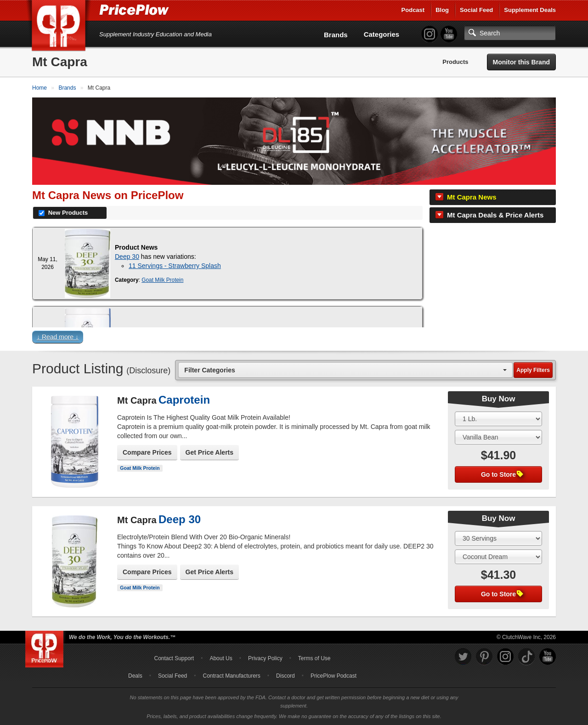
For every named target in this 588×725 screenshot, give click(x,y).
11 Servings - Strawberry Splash (175, 266)
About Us (221, 658)
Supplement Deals (530, 10)
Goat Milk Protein (162, 280)
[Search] (510, 33)
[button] (294, 339)
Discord (286, 676)
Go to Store (502, 474)
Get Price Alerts (210, 452)
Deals (135, 676)
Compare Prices (147, 452)
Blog (442, 10)
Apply (533, 370)
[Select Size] (498, 419)
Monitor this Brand (521, 62)
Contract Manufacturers (231, 676)
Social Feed (476, 10)
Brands (336, 35)
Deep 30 (127, 257)
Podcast (413, 10)
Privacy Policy (265, 658)
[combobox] (345, 370)
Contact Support (174, 658)
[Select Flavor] (498, 437)
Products (455, 62)
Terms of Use (314, 658)
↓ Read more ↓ (58, 337)
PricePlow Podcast (334, 676)
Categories (382, 34)
